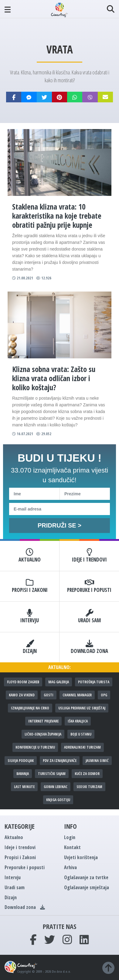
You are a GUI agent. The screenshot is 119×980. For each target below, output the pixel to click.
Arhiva (70, 867)
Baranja (23, 774)
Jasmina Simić (97, 761)
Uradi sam (89, 616)
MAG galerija (59, 682)
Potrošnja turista (94, 682)
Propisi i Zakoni (30, 586)
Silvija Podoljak (21, 761)
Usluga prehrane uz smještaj (82, 708)
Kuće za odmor (87, 774)
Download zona (89, 647)
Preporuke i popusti (89, 586)
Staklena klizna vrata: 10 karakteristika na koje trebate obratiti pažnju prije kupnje (57, 216)
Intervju (30, 616)
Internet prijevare (43, 721)
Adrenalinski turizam (82, 747)
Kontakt (72, 847)
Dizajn (30, 647)
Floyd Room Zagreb (23, 682)
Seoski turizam (89, 787)
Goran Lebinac (56, 787)
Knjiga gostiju (58, 800)
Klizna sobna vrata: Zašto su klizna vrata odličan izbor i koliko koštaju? (54, 378)
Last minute (24, 787)
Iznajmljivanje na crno (30, 708)
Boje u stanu (81, 734)
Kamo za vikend (22, 695)
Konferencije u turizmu (35, 747)
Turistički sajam (52, 774)
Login (70, 837)
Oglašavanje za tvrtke (86, 877)
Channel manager (77, 695)
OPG (104, 695)
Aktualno (30, 556)
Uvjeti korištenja (81, 857)
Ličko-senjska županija (43, 734)
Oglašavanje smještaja (87, 887)
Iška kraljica (78, 721)
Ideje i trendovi (89, 556)
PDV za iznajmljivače (60, 761)
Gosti (49, 695)
